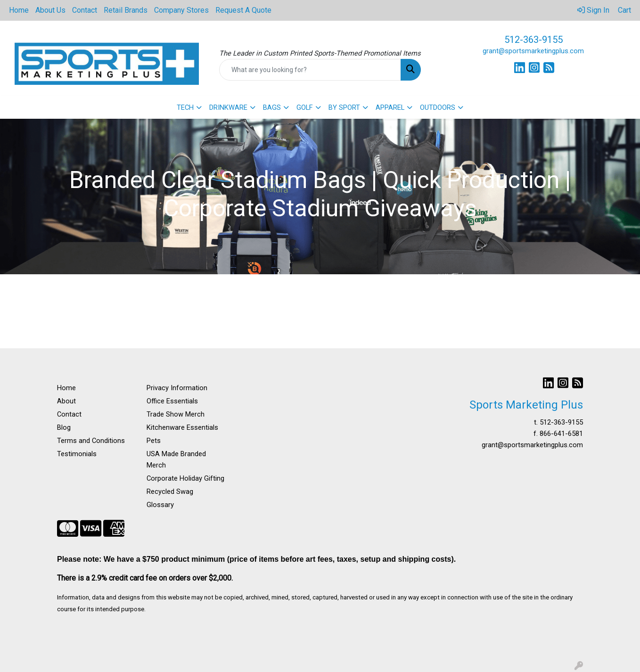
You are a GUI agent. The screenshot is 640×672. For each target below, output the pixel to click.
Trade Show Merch (176, 414)
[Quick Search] (310, 70)
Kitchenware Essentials (182, 427)
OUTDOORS (438, 107)
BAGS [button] (272, 107)
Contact (85, 10)
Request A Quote (243, 10)
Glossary (160, 505)
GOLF (305, 107)
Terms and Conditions (91, 441)
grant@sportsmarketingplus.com (533, 51)
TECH (185, 107)
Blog (64, 427)
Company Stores (181, 10)
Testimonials (77, 454)
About (66, 401)
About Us (50, 10)
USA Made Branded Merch (176, 459)
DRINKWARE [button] (228, 107)
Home (19, 10)
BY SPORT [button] (344, 107)
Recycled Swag (170, 492)
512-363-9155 (533, 40)
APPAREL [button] (390, 107)
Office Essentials (172, 401)
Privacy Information (177, 388)
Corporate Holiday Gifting (185, 478)
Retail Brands (126, 10)
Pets (154, 441)
